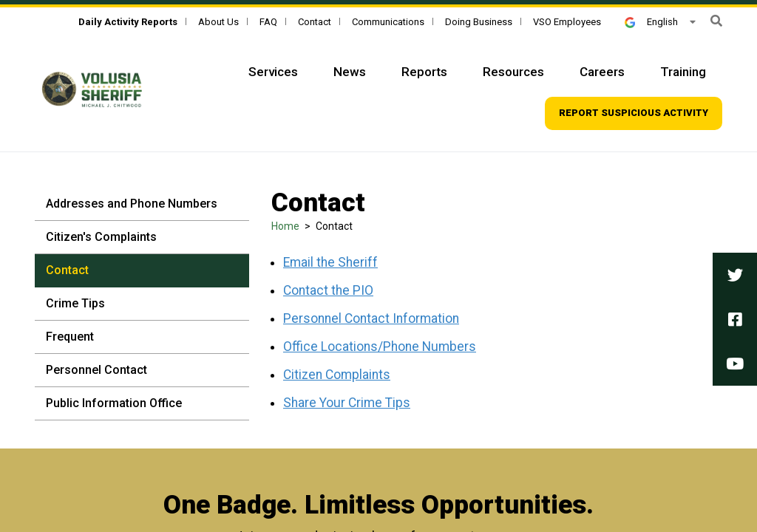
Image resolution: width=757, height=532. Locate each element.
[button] (716, 21)
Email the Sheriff (330, 262)
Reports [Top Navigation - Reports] (424, 72)
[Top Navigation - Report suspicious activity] (634, 113)
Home (285, 226)
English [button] (651, 22)
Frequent (70, 337)
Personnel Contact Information (371, 318)
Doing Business (479, 22)
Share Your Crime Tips (347, 403)
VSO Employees (567, 22)
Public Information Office (114, 403)
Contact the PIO (328, 290)
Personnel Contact (96, 370)
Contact (315, 22)
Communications (388, 22)
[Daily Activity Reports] (128, 22)
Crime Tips (75, 303)
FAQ (268, 22)
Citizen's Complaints (101, 237)
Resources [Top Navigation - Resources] (513, 72)
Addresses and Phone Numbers (132, 204)
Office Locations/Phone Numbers (380, 347)
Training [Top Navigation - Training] (683, 72)
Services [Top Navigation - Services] (273, 72)
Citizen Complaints (337, 375)
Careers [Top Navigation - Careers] (602, 72)
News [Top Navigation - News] (350, 72)
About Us (218, 22)
